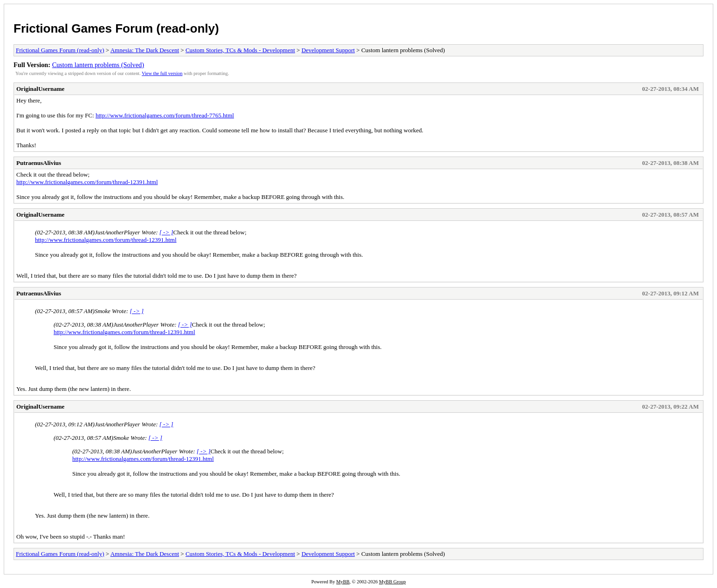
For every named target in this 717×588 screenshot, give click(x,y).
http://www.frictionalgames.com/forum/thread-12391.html (87, 182)
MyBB (343, 582)
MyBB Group (392, 582)
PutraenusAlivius (39, 163)
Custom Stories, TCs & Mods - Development (240, 50)
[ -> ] (166, 232)
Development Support (328, 50)
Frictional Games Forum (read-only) (116, 28)
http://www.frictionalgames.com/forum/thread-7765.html (165, 115)
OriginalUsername (40, 89)
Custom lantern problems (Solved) (98, 65)
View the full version (162, 73)
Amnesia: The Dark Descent (145, 50)
